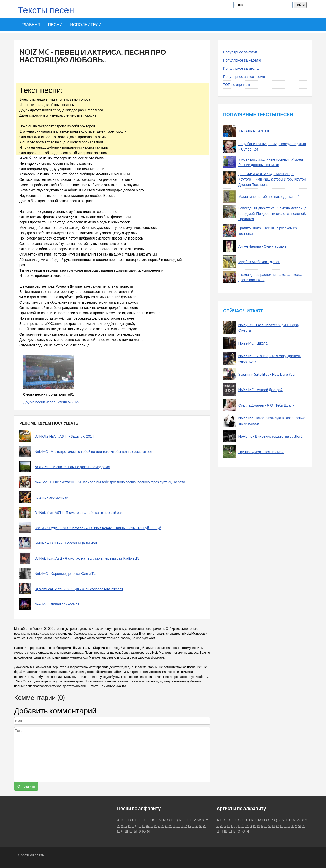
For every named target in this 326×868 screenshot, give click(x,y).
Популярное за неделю (242, 60)
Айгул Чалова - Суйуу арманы (263, 246)
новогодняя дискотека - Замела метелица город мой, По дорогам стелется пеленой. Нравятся (272, 213)
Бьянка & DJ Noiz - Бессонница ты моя (66, 543)
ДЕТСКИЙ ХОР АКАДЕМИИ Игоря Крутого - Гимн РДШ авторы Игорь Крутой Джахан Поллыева (272, 179)
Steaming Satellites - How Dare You (267, 374)
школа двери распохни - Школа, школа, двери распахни (270, 277)
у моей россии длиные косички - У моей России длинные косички (271, 162)
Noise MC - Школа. (253, 343)
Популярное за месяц (241, 68)
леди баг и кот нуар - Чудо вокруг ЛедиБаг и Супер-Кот (272, 146)
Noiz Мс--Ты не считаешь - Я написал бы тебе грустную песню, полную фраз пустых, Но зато (110, 482)
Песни (55, 25)
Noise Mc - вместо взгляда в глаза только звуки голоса (272, 421)
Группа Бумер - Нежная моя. (261, 452)
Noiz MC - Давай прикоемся (57, 604)
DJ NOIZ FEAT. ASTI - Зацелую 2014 (64, 436)
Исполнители (86, 25)
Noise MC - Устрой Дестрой (261, 390)
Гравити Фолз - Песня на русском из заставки (268, 231)
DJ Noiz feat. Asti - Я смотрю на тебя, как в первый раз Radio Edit (87, 558)
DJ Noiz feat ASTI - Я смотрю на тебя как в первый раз (79, 512)
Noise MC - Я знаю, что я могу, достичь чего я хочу (270, 358)
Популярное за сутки (240, 52)
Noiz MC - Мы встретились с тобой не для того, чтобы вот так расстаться (93, 451)
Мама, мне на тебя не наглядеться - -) (269, 196)
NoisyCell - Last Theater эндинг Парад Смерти (269, 327)
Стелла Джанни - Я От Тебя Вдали (266, 405)
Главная (31, 25)
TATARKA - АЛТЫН (255, 131)
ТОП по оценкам (236, 85)
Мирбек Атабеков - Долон (259, 262)
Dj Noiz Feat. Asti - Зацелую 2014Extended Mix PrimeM (79, 589)
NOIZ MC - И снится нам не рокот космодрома (72, 467)
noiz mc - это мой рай (52, 497)
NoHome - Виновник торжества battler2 (270, 436)
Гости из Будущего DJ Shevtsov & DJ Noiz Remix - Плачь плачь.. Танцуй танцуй (98, 528)
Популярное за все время (244, 76)
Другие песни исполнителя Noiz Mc (52, 402)
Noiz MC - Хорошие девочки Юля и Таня (67, 573)
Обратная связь (31, 855)
